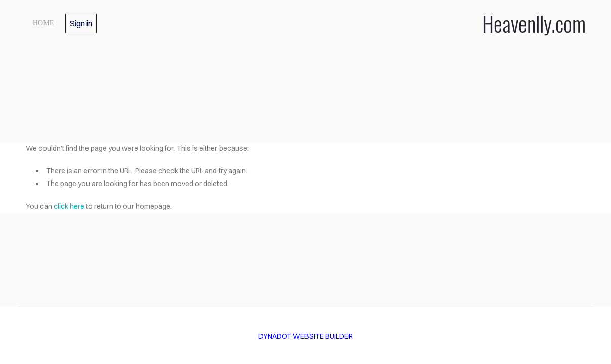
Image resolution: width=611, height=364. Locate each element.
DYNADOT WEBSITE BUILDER (305, 336)
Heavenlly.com (416, 23)
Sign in (81, 23)
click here (69, 206)
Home (43, 23)
